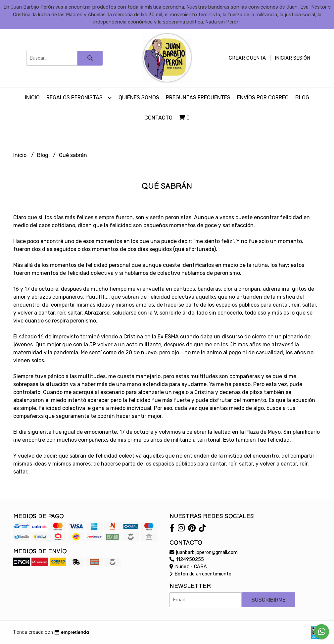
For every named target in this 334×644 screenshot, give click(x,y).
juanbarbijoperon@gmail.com (204, 552)
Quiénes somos (139, 98)
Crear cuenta (247, 58)
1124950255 (187, 559)
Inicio (32, 98)
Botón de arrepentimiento (200, 574)
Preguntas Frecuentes (198, 98)
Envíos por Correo (263, 98)
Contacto (158, 118)
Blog (302, 98)
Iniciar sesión (292, 58)
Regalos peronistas (79, 98)
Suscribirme (268, 600)
